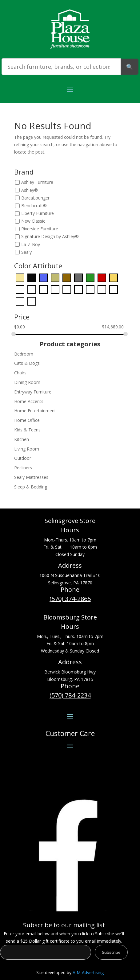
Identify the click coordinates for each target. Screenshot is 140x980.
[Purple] (102, 289)
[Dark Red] (102, 277)
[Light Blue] (43, 289)
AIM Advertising (88, 972)
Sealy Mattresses (31, 477)
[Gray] (20, 289)
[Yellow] (32, 301)
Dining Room (27, 382)
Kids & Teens (27, 430)
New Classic (33, 221)
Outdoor (23, 458)
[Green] (32, 289)
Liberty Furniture (38, 213)
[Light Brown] (55, 289)
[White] (20, 301)
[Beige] (20, 277)
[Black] (32, 277)
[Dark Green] (90, 277)
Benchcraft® (34, 206)
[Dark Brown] (67, 277)
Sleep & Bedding (31, 487)
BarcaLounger (35, 198)
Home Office (27, 420)
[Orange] (67, 289)
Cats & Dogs (27, 363)
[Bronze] (55, 277)
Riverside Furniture (40, 229)
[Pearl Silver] (78, 289)
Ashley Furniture (37, 182)
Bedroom (24, 354)
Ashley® (30, 190)
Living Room (27, 449)
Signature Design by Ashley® (50, 237)
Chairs (20, 373)
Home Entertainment (35, 411)
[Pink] (90, 289)
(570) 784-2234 (70, 695)
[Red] (114, 289)
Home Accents (29, 401)
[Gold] (114, 277)
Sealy (26, 252)
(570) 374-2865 (70, 599)
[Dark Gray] (78, 277)
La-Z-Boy (31, 244)
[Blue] (43, 277)
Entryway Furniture (33, 392)
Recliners (23, 468)
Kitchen (22, 439)
